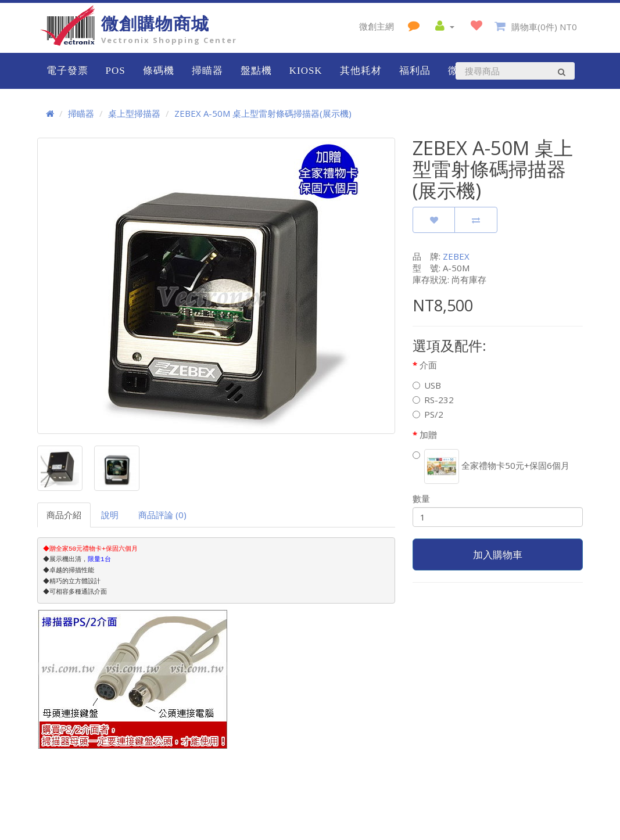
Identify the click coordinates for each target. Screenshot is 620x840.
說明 (110, 515)
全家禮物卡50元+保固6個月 (491, 466)
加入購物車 (498, 554)
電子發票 (67, 71)
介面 (428, 365)
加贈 (428, 435)
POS (116, 71)
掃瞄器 (207, 71)
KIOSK (306, 71)
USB (427, 385)
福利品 (415, 71)
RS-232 (433, 400)
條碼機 (159, 71)
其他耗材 (361, 71)
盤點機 (256, 71)
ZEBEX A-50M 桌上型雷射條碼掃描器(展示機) (263, 113)
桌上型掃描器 (134, 113)
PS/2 (428, 414)
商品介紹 (64, 515)
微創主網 (377, 26)
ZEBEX (456, 256)
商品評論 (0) (162, 515)
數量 (421, 498)
